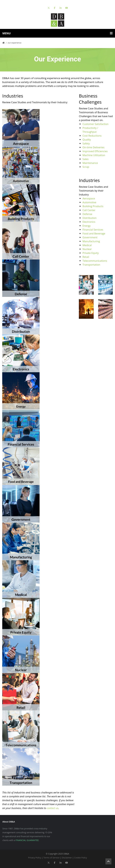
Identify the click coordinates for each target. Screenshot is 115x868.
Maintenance (90, 163)
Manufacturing (91, 241)
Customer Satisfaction (95, 124)
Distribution (89, 218)
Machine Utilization (94, 155)
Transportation (91, 265)
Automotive (89, 202)
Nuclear (87, 249)
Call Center (89, 210)
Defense (87, 214)
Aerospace (89, 198)
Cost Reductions (92, 136)
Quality (87, 140)
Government (90, 237)
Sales (86, 159)
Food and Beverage (94, 233)
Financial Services (93, 230)
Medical (87, 245)
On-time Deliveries (93, 147)
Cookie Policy (80, 858)
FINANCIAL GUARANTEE (27, 840)
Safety (86, 143)
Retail (86, 257)
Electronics (89, 222)
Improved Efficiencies (95, 151)
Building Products (93, 206)
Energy (86, 226)
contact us (52, 808)
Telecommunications (95, 261)
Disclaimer (67, 858)
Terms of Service (51, 858)
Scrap (86, 167)
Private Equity (91, 253)
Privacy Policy (35, 858)
